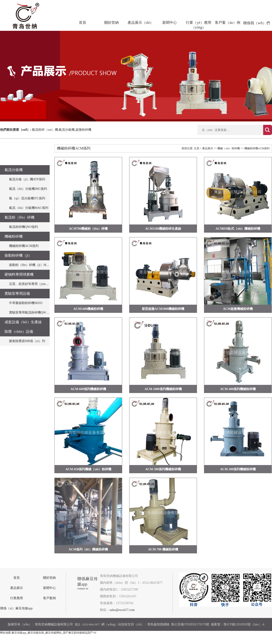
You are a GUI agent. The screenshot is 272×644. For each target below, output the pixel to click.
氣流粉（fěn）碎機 (19, 217)
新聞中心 (170, 23)
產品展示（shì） (141, 23)
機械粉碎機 (14, 236)
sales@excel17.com (122, 610)
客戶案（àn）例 (227, 23)
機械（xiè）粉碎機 (229, 148)
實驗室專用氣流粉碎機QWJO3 (30, 312)
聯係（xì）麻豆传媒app (16, 608)
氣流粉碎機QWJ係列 (23, 227)
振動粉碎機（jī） (18, 255)
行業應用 (17, 598)
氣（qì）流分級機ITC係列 (27, 198)
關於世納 (112, 23)
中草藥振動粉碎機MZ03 (26, 303)
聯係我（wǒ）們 (257, 23)
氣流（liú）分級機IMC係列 (28, 189)
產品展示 (208, 148)
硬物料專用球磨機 (19, 274)
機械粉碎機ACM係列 (24, 246)
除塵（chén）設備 (19, 332)
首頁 (83, 23)
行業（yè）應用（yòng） (198, 25)
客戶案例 (49, 598)
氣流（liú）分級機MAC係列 (29, 208)
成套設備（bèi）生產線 (23, 322)
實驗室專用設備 (17, 293)
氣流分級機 (14, 170)
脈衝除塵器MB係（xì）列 (27, 341)
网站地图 (5, 633)
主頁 (197, 148)
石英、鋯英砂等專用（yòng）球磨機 (34, 284)
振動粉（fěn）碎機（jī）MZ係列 (32, 265)
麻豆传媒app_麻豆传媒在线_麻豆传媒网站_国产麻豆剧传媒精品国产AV (54, 633)
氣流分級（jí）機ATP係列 (27, 179)
